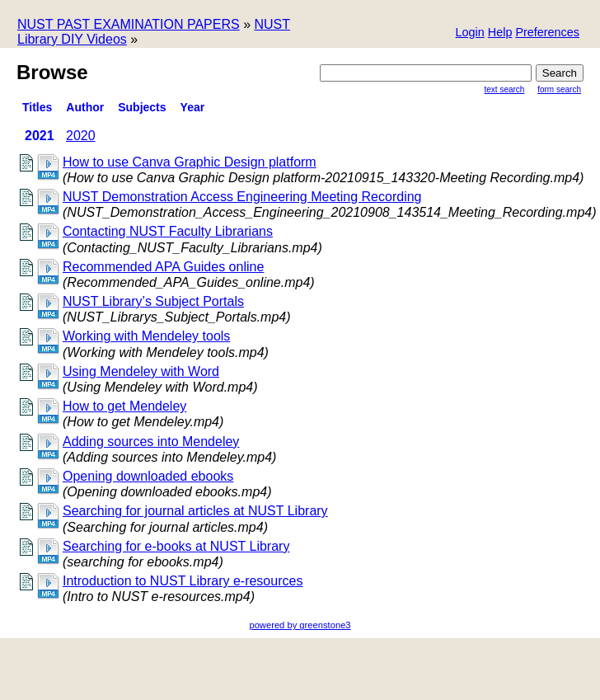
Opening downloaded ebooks (148, 476)
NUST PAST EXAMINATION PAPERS (129, 24)
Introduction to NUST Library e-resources (183, 581)
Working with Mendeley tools (146, 336)
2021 (40, 136)
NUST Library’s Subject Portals (153, 301)
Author (85, 107)
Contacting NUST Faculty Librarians (168, 231)
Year (193, 107)
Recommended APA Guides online (163, 267)
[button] (547, 33)
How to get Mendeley (124, 406)
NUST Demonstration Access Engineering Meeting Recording (242, 197)
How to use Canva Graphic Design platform (190, 162)
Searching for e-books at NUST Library (176, 546)
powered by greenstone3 (300, 625)
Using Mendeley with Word (141, 371)
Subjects (142, 107)
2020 (81, 136)
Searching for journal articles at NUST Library (195, 511)
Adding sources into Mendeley (151, 442)
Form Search (559, 89)
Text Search (505, 89)
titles (37, 107)
